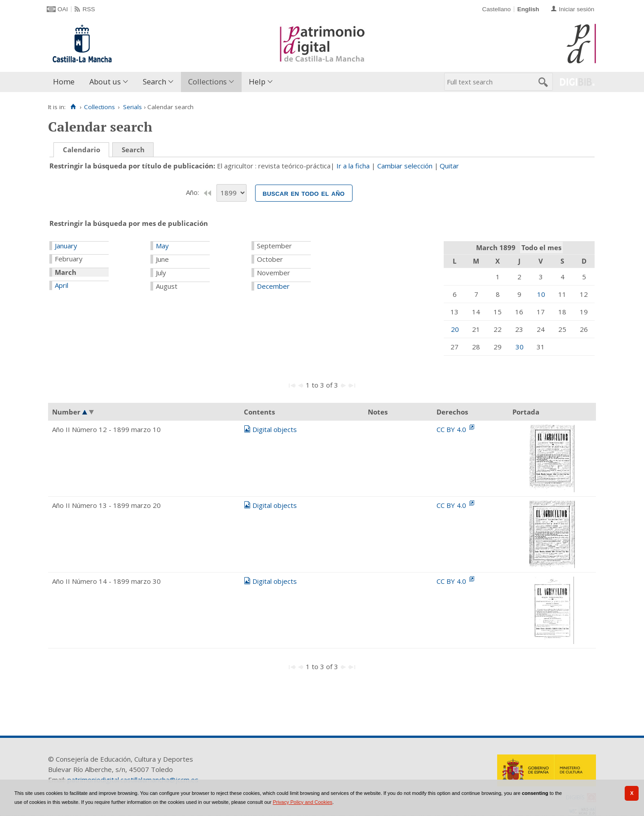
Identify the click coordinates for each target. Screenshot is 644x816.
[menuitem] (66, 82)
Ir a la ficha (353, 166)
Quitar (449, 166)
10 (541, 294)
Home (64, 82)
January (66, 246)
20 (455, 329)
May (162, 246)
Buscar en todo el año (304, 193)
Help (257, 82)
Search (154, 82)
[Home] (73, 107)
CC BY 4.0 (452, 429)
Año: (193, 192)
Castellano (496, 9)
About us (105, 82)
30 (520, 347)
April (62, 285)
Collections (207, 82)
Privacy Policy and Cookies (302, 802)
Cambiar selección (405, 166)
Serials (132, 107)
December (273, 286)
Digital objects (275, 429)
